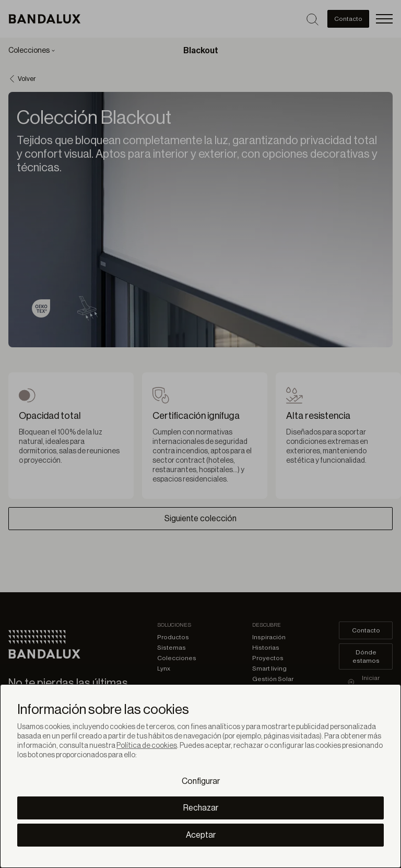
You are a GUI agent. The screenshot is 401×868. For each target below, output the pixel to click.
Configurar (201, 781)
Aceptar (201, 835)
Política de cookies (147, 746)
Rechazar (201, 808)
